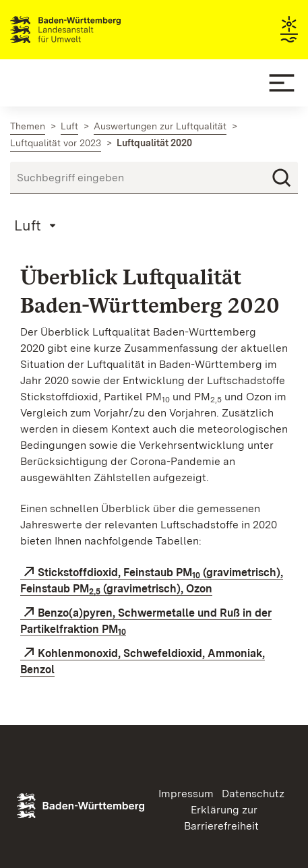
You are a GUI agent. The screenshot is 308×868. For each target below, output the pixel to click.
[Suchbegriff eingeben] (154, 178)
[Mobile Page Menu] (37, 225)
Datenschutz (253, 794)
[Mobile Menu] (282, 83)
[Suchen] (282, 178)
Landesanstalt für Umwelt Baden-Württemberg (89, 30)
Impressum (186, 794)
